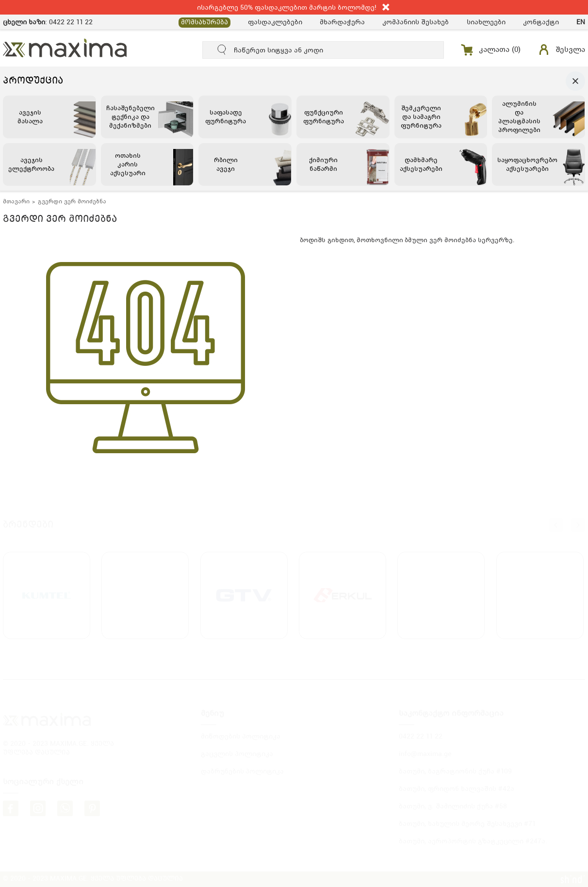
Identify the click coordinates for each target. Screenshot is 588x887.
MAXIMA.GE (65, 48)
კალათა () (500, 49)
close (386, 7)
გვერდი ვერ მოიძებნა (72, 201)
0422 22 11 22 (71, 22)
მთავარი (16, 201)
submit (222, 50)
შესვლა (570, 49)
